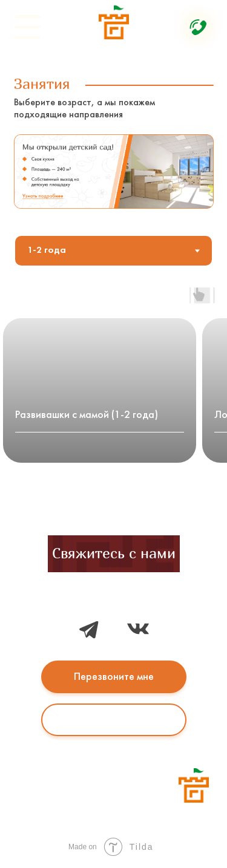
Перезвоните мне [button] (114, 677)
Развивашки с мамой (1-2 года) (87, 415)
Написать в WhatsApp (114, 720)
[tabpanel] (113, 394)
